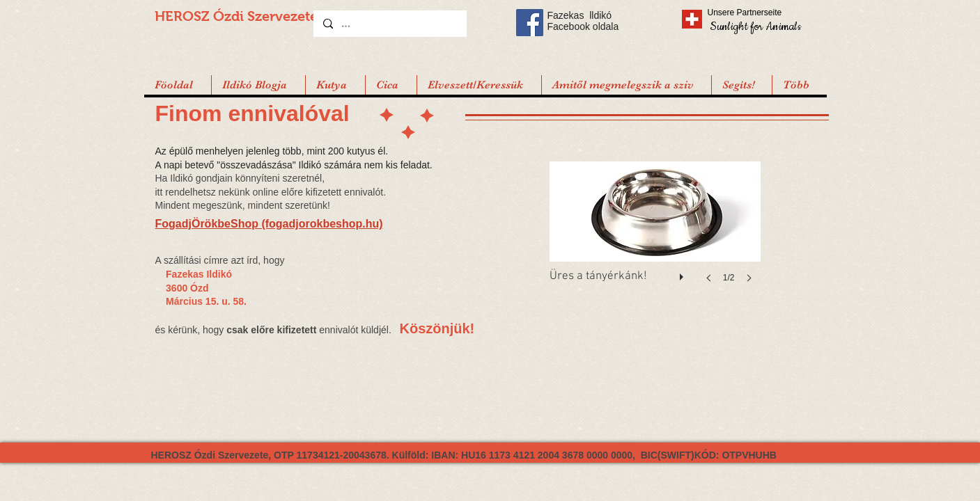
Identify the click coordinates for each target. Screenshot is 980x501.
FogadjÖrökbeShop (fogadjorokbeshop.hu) (269, 224)
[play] (683, 273)
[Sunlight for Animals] (755, 26)
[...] (389, 24)
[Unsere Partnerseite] (764, 13)
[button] (741, 85)
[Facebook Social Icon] (530, 23)
